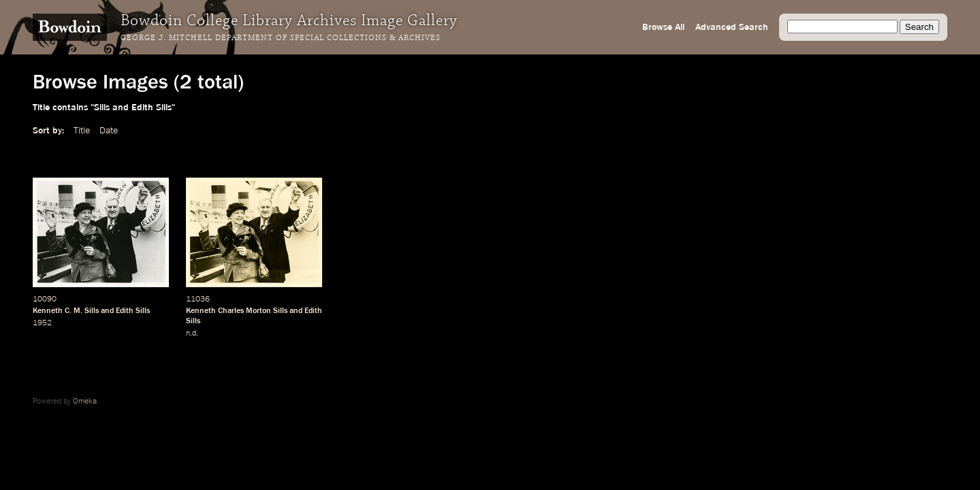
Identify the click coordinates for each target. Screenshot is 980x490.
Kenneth (48, 311)
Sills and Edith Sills (117, 311)
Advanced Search (732, 27)
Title (82, 131)
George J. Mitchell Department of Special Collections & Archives (281, 38)
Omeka (85, 402)
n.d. (192, 333)
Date (109, 131)
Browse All (663, 27)
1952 (42, 323)
